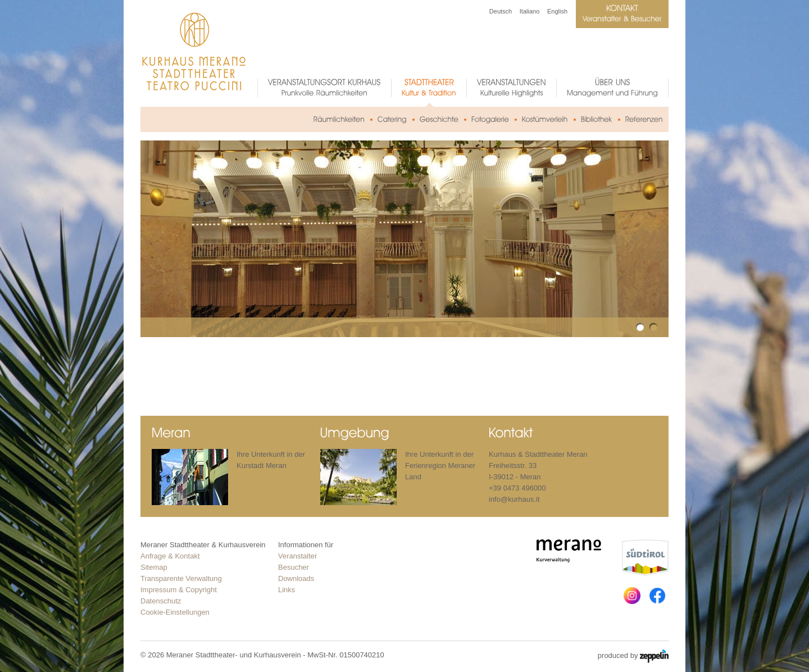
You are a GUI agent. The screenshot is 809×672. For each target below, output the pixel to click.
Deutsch (501, 11)
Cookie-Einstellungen (175, 612)
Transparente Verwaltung (181, 578)
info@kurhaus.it (514, 499)
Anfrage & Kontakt (170, 556)
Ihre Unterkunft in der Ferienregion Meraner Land (440, 466)
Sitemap (154, 567)
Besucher (294, 567)
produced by (633, 656)
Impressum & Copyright (179, 590)
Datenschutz (161, 601)
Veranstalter (297, 556)
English (557, 11)
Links (287, 590)
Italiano (530, 11)
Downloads (296, 578)
